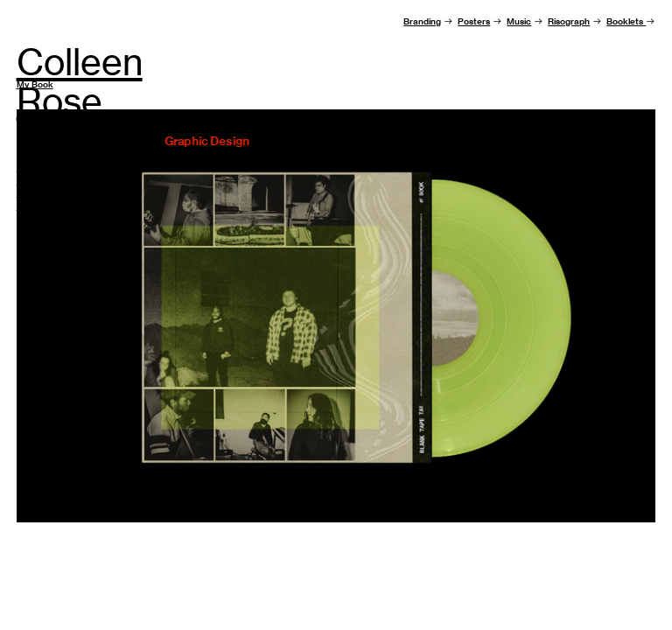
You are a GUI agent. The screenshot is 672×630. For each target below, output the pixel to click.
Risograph (569, 21)
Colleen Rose (80, 82)
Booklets (626, 21)
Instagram (38, 206)
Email (28, 193)
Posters (474, 21)
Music (519, 21)
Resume (34, 181)
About (29, 168)
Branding (422, 21)
